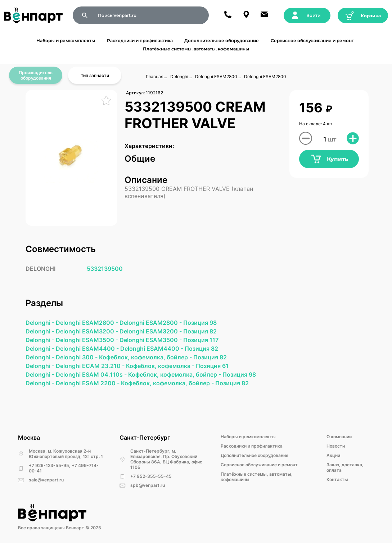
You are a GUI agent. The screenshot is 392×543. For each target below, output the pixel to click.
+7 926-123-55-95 (49, 465)
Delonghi (179, 77)
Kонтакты (337, 479)
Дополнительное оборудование (222, 41)
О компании (339, 437)
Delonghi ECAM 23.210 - (91, 366)
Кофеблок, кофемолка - (161, 366)
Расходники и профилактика (140, 41)
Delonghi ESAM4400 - (88, 349)
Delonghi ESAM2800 (216, 77)
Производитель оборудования (36, 75)
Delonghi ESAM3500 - (88, 340)
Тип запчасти (95, 75)
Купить (329, 159)
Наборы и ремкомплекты (66, 41)
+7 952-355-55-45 (151, 476)
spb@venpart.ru (148, 485)
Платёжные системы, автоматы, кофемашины (196, 49)
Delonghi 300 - (77, 357)
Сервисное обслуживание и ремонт (312, 41)
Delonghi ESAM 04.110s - (92, 374)
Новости (336, 446)
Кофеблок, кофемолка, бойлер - (146, 357)
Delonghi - (41, 323)
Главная (155, 77)
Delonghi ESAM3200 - (88, 331)
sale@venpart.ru (46, 480)
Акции (333, 455)
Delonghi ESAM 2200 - (88, 383)
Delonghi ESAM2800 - (88, 323)
